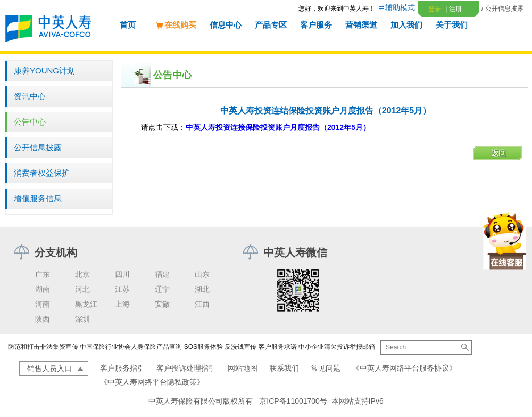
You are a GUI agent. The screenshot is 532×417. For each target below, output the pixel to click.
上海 (122, 304)
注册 (453, 9)
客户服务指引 (122, 368)
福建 (162, 274)
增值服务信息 (38, 198)
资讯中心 (30, 96)
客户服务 (316, 25)
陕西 (43, 319)
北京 (82, 274)
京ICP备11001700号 (293, 401)
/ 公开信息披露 (502, 9)
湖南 (43, 289)
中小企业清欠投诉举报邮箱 (337, 347)
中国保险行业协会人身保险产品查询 (131, 347)
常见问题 (326, 368)
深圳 (82, 319)
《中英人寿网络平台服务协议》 (404, 368)
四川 (122, 274)
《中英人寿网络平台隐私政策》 (152, 382)
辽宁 (162, 289)
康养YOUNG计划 (44, 71)
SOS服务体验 (203, 347)
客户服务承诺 (278, 347)
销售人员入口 (49, 369)
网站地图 (243, 368)
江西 (202, 304)
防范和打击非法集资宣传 (43, 347)
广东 (43, 274)
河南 (43, 304)
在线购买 (175, 25)
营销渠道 (361, 25)
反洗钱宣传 (240, 347)
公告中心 (30, 122)
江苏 (122, 289)
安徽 (162, 304)
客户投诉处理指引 (186, 368)
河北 (82, 289)
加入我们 (406, 25)
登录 (435, 9)
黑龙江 (86, 304)
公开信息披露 (38, 147)
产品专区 (271, 25)
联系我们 (284, 368)
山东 (202, 274)
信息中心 (226, 25)
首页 (128, 25)
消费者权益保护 (42, 173)
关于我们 (452, 25)
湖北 (202, 289)
